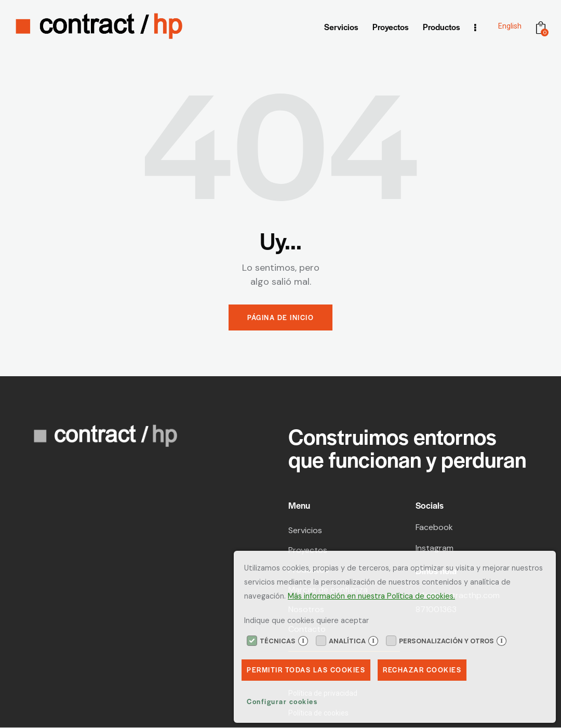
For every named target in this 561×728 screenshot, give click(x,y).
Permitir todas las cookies (306, 670)
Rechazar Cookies (424, 670)
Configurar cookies (282, 702)
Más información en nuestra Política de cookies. (371, 595)
